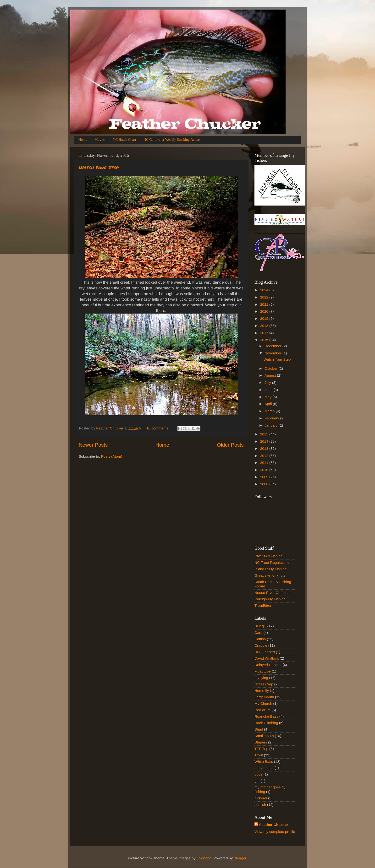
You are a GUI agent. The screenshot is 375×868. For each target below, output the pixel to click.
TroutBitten (263, 605)
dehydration (264, 768)
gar (257, 781)
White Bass (264, 762)
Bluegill (260, 626)
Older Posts (230, 445)
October (272, 368)
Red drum (262, 710)
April (269, 404)
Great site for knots (270, 575)
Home (83, 140)
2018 (265, 326)
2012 (265, 456)
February (272, 418)
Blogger (240, 858)
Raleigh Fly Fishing (270, 599)
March (270, 411)
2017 (265, 333)
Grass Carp (264, 684)
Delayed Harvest (268, 665)
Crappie (261, 645)
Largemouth (264, 697)
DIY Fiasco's (265, 652)
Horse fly (262, 691)
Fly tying (261, 678)
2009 (265, 477)
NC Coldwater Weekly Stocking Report (172, 140)
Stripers (261, 742)
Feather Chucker (274, 825)
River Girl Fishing (268, 556)
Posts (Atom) (112, 456)
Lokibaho (204, 858)
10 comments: (158, 428)
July (268, 382)
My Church (263, 703)
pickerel (261, 798)
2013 (265, 448)
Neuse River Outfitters (272, 593)
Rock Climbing (266, 723)
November (273, 353)
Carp (258, 632)
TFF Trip (261, 749)
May (268, 397)
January (272, 425)
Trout (259, 755)
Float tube (263, 671)
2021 (265, 304)
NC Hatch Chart (124, 140)
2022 (265, 297)
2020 (265, 311)
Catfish (260, 639)
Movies (100, 140)
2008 (265, 484)
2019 (265, 318)
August (271, 375)
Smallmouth (264, 736)
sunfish (260, 805)
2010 (265, 470)
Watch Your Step (99, 167)
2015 (265, 434)
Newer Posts (93, 445)
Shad (259, 729)
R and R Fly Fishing (270, 569)
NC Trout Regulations (272, 562)
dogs (258, 774)
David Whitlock (267, 658)
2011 (265, 463)
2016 (265, 340)
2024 (265, 290)
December (273, 346)
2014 (265, 441)
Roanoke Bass (266, 716)
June (269, 390)
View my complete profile (275, 832)
